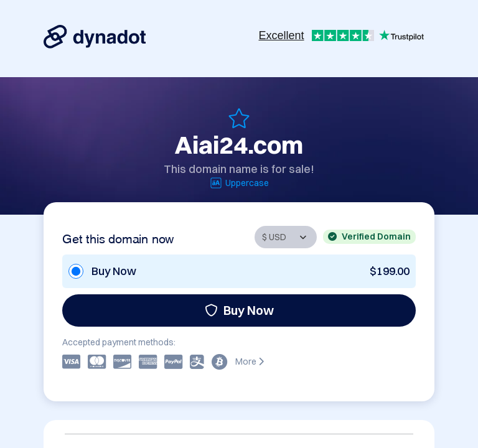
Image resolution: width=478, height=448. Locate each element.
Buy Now (239, 310)
